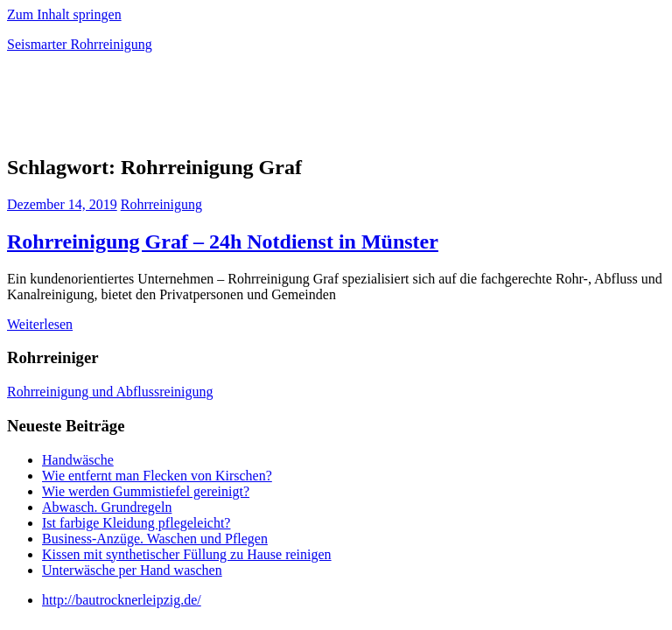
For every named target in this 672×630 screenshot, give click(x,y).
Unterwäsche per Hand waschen (132, 570)
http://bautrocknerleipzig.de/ (122, 600)
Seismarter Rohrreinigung (80, 44)
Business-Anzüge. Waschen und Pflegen (155, 539)
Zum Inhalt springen (64, 14)
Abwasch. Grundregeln (107, 507)
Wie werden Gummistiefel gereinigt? (146, 491)
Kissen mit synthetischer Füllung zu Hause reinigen (187, 554)
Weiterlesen (40, 324)
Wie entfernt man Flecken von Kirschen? (157, 476)
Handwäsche (78, 460)
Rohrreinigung (161, 204)
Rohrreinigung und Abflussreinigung (110, 392)
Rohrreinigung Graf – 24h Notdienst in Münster (223, 241)
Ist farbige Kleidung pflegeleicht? (136, 523)
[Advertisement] (212, 108)
